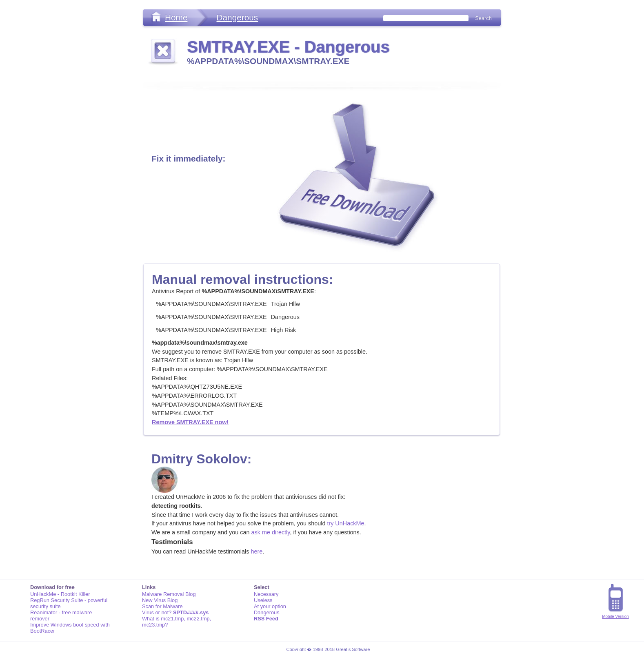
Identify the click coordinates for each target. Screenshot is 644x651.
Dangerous (237, 17)
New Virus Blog (160, 600)
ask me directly (271, 532)
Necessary (266, 594)
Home (176, 17)
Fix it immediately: (188, 158)
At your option (270, 606)
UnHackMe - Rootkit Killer (60, 594)
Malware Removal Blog (169, 594)
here (256, 551)
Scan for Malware (162, 606)
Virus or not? (175, 612)
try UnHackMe (345, 523)
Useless (263, 600)
